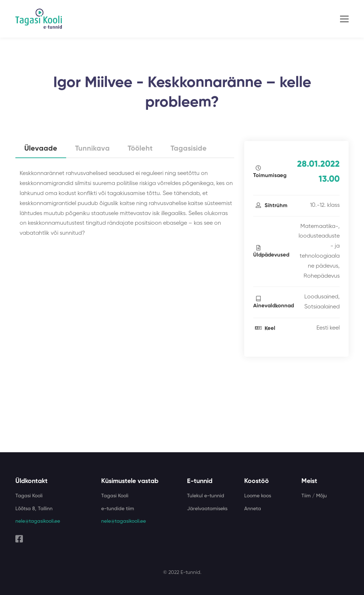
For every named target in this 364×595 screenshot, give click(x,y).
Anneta (253, 509)
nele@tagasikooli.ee (38, 521)
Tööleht (140, 149)
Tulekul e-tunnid (206, 496)
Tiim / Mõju (314, 496)
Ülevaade (41, 149)
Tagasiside (189, 149)
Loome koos (258, 496)
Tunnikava (92, 149)
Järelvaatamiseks (207, 509)
